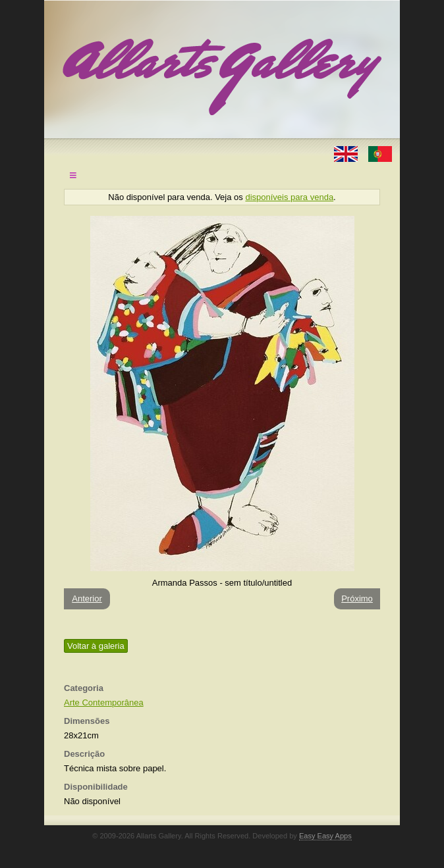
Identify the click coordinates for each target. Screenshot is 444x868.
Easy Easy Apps (325, 836)
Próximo (357, 599)
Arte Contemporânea (104, 702)
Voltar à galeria (96, 646)
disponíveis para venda (289, 197)
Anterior (87, 599)
